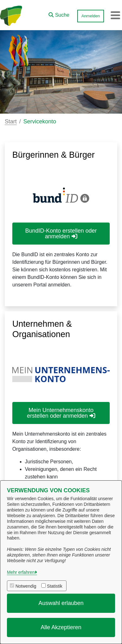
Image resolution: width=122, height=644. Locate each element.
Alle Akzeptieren (61, 627)
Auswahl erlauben (61, 603)
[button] (59, 14)
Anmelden (91, 16)
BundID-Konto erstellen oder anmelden (61, 234)
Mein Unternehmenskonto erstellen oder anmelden (61, 413)
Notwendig (26, 586)
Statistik (55, 586)
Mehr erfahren (21, 572)
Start (11, 121)
